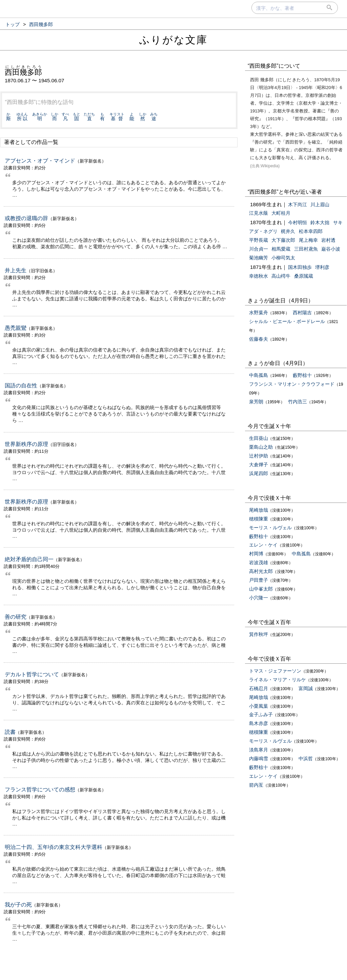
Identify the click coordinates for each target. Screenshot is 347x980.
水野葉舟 (259, 313)
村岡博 (256, 554)
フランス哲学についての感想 (40, 790)
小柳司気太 (283, 258)
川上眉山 (320, 205)
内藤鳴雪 (259, 759)
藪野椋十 (302, 375)
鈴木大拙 (320, 222)
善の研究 (16, 617)
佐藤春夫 (259, 339)
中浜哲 (306, 759)
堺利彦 (322, 267)
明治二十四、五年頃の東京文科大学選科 (54, 847)
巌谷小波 (331, 249)
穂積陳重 (259, 519)
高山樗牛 (281, 276)
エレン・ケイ (263, 545)
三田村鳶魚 (306, 249)
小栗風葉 (259, 706)
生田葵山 (259, 438)
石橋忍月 (259, 688)
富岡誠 (306, 688)
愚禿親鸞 (16, 328)
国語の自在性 (21, 386)
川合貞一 (259, 249)
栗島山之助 (261, 447)
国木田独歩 (300, 267)
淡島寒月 (259, 750)
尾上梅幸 (308, 240)
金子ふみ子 (261, 715)
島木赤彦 (259, 723)
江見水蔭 (259, 213)
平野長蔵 (259, 240)
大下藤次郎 (283, 240)
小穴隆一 (259, 598)
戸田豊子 (259, 580)
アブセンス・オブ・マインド (40, 161)
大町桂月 (281, 213)
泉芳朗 (256, 402)
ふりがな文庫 (173, 40)
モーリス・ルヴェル (270, 528)
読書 (10, 732)
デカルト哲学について (32, 674)
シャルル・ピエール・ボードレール (287, 321)
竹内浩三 (298, 402)
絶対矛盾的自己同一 (29, 559)
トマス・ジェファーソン (275, 671)
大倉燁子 (259, 465)
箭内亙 (256, 785)
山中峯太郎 (261, 589)
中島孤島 (259, 375)
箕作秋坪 (259, 634)
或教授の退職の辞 (26, 218)
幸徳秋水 (259, 276)
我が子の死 (18, 905)
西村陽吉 (302, 313)
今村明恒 (298, 222)
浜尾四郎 (259, 473)
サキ (338, 222)
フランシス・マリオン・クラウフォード (292, 384)
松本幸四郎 (311, 231)
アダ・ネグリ (263, 231)
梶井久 (288, 231)
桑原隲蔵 (304, 276)
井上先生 (16, 270)
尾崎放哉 (259, 510)
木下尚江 (298, 205)
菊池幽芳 (259, 258)
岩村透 (328, 240)
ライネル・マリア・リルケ (278, 680)
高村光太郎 (261, 571)
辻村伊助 (259, 456)
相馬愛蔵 (281, 249)
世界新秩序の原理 (26, 444)
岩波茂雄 (259, 562)
